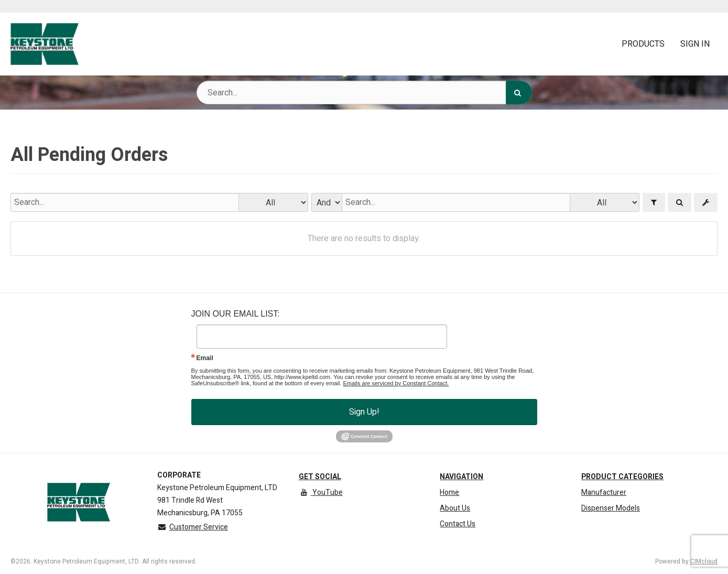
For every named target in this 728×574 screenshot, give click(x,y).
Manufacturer (604, 492)
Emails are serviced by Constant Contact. (396, 383)
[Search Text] (364, 93)
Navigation (461, 477)
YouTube (321, 492)
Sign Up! (364, 412)
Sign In (695, 44)
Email (205, 358)
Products (643, 44)
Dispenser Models (611, 508)
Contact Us (458, 524)
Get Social (320, 477)
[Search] (519, 93)
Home (449, 492)
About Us (455, 508)
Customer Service (193, 527)
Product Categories (622, 477)
